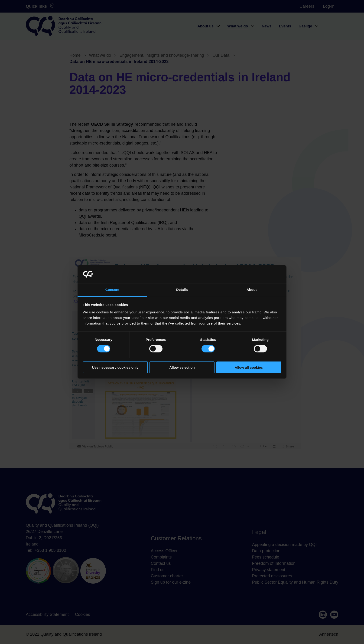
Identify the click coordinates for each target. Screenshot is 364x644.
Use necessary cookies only (115, 367)
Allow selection (182, 367)
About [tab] (252, 290)
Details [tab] (182, 290)
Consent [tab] (112, 290)
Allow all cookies (249, 367)
